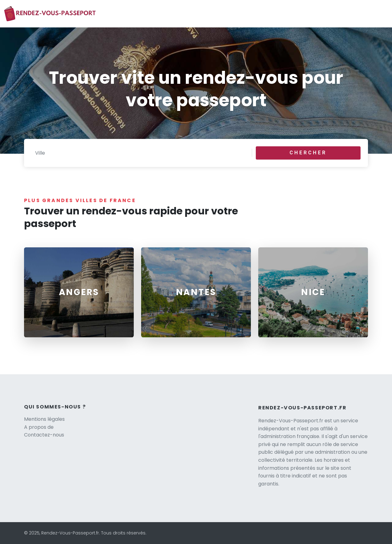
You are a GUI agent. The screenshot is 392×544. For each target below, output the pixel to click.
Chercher (308, 153)
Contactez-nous (44, 435)
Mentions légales (44, 419)
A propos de (39, 427)
